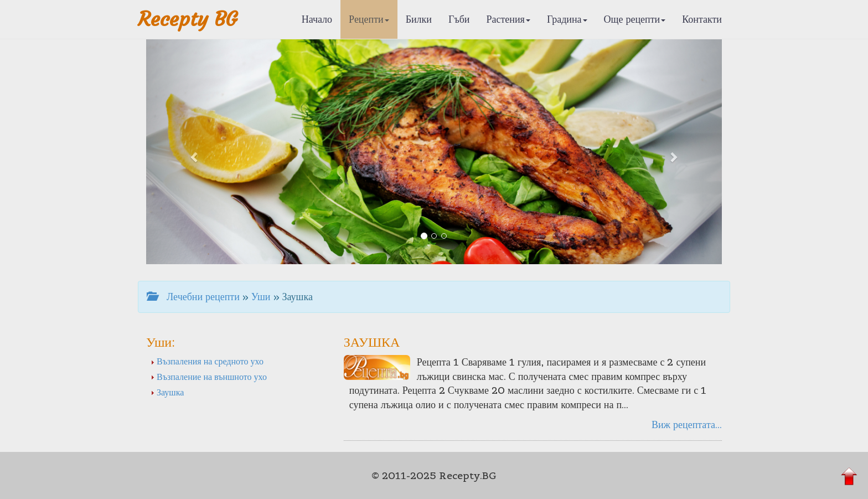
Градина (567, 19)
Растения (508, 19)
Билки (419, 19)
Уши (261, 297)
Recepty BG (188, 19)
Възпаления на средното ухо (207, 361)
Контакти (702, 19)
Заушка (167, 392)
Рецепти (369, 19)
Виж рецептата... (687, 425)
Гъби (459, 19)
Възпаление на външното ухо (209, 377)
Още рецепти (635, 19)
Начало (317, 19)
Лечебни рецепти (193, 297)
